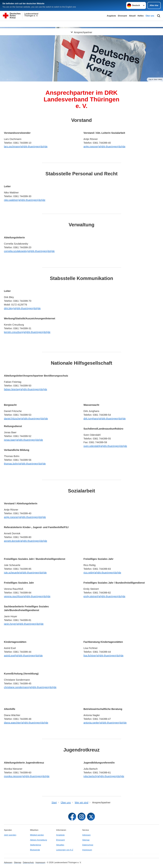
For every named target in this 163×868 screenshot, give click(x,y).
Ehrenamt (122, 16)
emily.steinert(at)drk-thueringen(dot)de (104, 596)
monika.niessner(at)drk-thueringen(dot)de (27, 776)
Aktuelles (60, 845)
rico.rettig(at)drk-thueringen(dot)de (102, 573)
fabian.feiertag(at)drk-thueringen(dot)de (26, 389)
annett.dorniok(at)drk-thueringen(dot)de (26, 541)
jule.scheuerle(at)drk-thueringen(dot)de (25, 573)
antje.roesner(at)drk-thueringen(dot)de (104, 146)
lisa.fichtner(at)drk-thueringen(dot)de (104, 656)
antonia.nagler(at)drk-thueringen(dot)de (105, 723)
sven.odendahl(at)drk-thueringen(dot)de (105, 446)
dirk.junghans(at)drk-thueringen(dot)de (105, 419)
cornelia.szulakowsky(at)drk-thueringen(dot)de (29, 251)
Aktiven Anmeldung (38, 840)
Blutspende (35, 850)
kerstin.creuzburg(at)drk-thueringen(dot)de (27, 332)
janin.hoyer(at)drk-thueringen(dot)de (24, 624)
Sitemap (86, 840)
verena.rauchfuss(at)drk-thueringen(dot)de (27, 596)
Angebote (111, 16)
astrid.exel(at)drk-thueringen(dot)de (23, 656)
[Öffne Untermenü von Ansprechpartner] (81, 24)
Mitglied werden (37, 835)
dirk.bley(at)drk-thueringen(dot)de (22, 308)
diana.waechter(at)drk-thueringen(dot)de (26, 723)
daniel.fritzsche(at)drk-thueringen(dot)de (26, 419)
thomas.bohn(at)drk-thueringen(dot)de (25, 464)
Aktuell (132, 16)
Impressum (87, 850)
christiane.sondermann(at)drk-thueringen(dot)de (30, 687)
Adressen (87, 835)
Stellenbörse (36, 845)
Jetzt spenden (10, 835)
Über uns (150, 16)
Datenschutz (88, 845)
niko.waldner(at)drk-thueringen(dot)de (25, 200)
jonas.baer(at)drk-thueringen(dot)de (23, 440)
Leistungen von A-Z (65, 850)
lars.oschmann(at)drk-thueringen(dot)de (26, 146)
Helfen (141, 16)
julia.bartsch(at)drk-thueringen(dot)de (104, 776)
